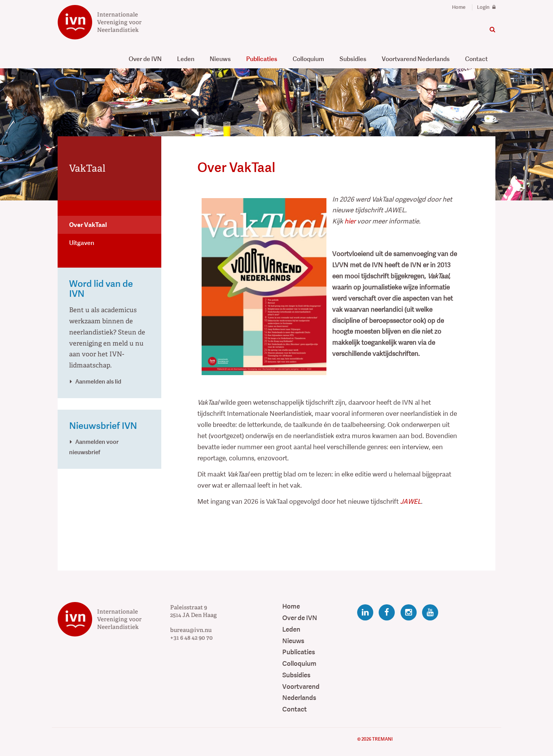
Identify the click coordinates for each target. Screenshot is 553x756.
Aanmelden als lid (98, 381)
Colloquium (308, 59)
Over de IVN (145, 59)
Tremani (382, 739)
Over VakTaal (88, 225)
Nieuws (220, 59)
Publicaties (262, 59)
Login (486, 7)
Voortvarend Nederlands (416, 59)
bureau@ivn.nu (191, 630)
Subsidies (353, 59)
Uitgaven (82, 243)
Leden (186, 59)
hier (350, 221)
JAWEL (411, 502)
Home (459, 7)
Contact (476, 59)
